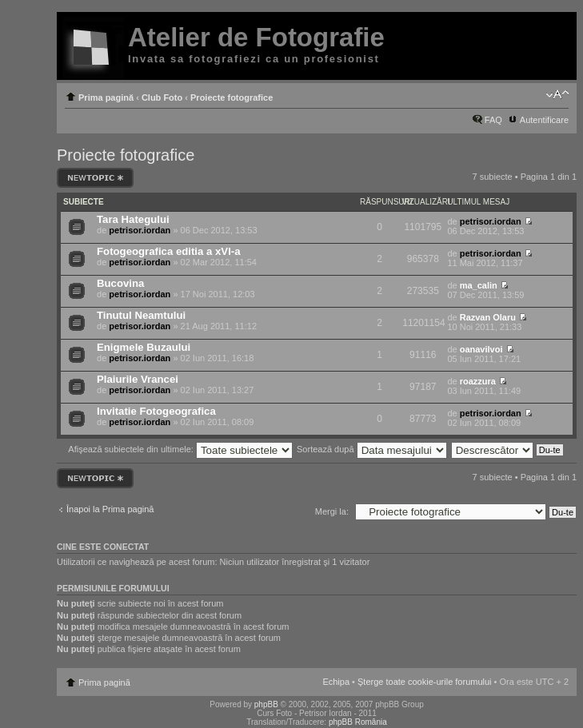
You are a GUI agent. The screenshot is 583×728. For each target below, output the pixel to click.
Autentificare (544, 120)
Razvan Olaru (488, 317)
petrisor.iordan (140, 230)
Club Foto (162, 97)
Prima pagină (106, 97)
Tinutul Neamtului (141, 315)
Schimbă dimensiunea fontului (557, 94)
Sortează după (372, 449)
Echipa (336, 682)
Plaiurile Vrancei (138, 379)
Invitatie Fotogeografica (156, 411)
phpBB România (358, 722)
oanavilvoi (481, 349)
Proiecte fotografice (232, 97)
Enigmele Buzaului (144, 347)
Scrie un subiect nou (95, 178)
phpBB (266, 704)
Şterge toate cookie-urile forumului (425, 682)
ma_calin (479, 285)
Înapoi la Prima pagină (110, 509)
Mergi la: (332, 511)
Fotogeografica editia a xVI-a (169, 251)
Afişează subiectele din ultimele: (180, 449)
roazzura (478, 381)
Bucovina (120, 283)
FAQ (493, 120)
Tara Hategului (133, 219)
